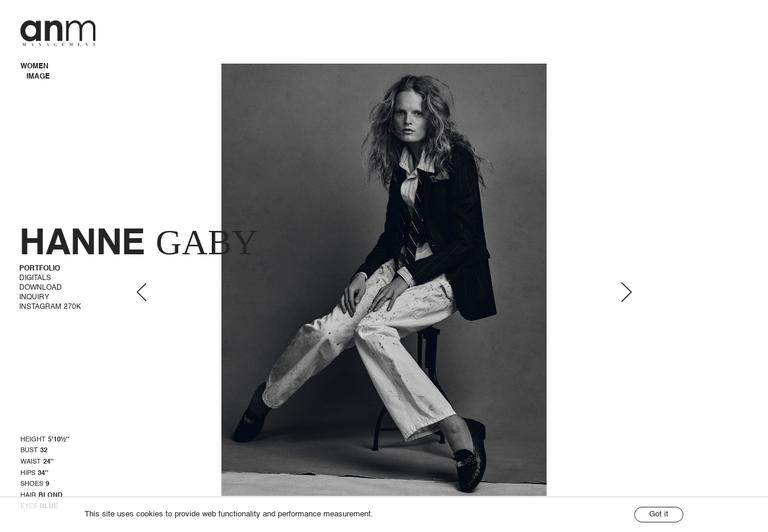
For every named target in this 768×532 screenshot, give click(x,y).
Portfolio (40, 269)
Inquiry (34, 297)
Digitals (35, 278)
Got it (659, 514)
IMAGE (38, 77)
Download (40, 288)
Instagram (50, 307)
